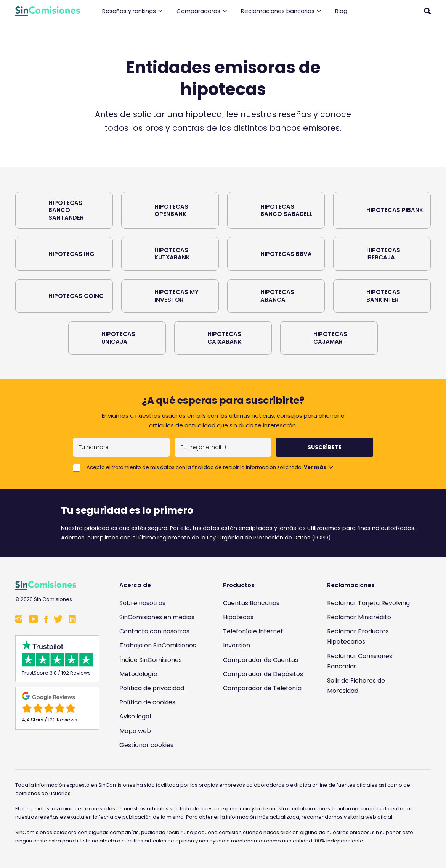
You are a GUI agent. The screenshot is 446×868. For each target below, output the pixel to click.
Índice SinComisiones (151, 660)
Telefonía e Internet (253, 631)
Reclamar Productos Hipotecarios (358, 636)
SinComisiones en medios (157, 617)
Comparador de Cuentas (261, 660)
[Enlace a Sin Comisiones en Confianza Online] (370, 725)
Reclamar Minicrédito (359, 617)
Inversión (237, 645)
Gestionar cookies (146, 745)
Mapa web (135, 731)
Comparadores (202, 11)
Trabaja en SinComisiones (158, 645)
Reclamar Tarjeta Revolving (368, 603)
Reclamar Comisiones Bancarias (360, 661)
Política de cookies (147, 702)
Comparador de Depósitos (263, 674)
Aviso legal (135, 716)
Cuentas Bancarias (251, 603)
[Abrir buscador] (427, 11)
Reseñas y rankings (132, 11)
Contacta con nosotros (154, 631)
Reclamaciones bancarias (281, 11)
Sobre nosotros (142, 603)
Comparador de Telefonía (262, 688)
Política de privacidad (152, 688)
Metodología (138, 674)
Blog (341, 11)
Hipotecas (238, 617)
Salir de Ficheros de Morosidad (356, 686)
